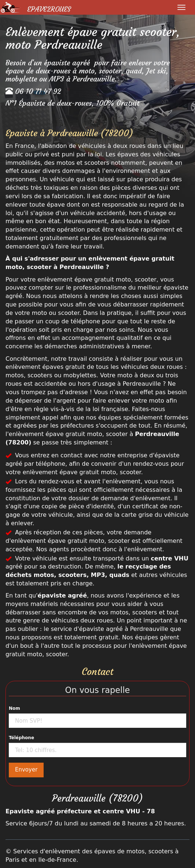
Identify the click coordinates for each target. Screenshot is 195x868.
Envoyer (26, 770)
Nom (14, 708)
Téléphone (21, 738)
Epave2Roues (49, 9)
